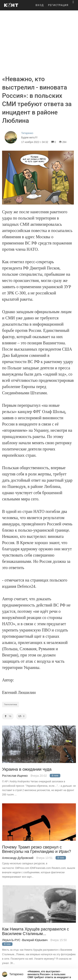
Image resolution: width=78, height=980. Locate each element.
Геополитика (11, 704)
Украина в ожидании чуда (27, 769)
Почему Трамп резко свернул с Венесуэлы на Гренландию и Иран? (37, 849)
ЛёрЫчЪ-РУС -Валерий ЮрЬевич (25, 940)
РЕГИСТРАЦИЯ (58, 5)
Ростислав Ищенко (15, 776)
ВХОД (40, 5)
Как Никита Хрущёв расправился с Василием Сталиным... (35, 931)
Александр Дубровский (18, 858)
